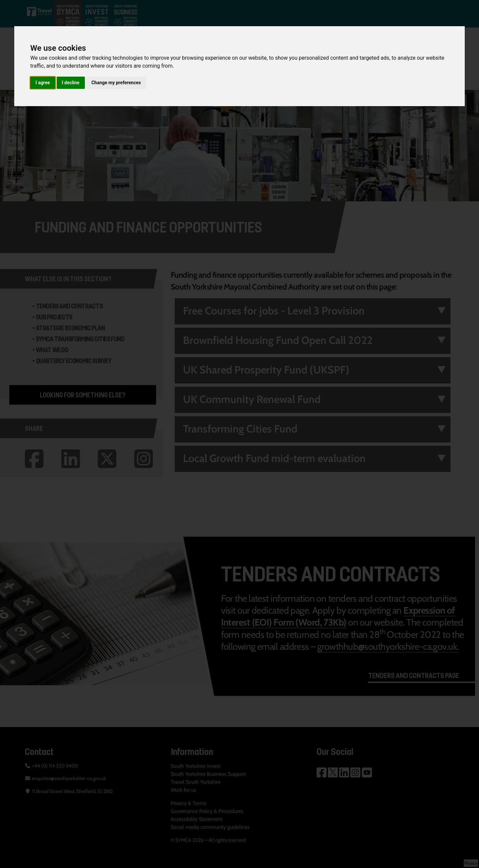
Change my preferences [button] (116, 83)
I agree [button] (43, 83)
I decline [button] (71, 83)
